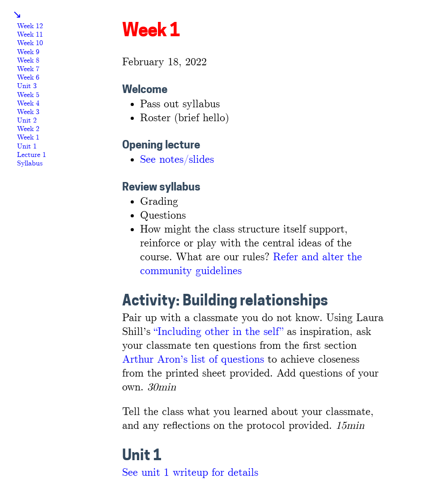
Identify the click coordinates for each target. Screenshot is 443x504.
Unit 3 (27, 86)
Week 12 (30, 26)
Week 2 (28, 129)
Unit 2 (27, 121)
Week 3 (28, 112)
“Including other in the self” (219, 332)
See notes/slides (177, 160)
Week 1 (28, 138)
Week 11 (30, 35)
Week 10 (30, 43)
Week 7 (28, 69)
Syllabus (30, 163)
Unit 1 (27, 146)
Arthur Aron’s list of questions (193, 360)
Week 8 (28, 61)
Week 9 (28, 52)
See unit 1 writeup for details (190, 473)
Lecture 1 (32, 155)
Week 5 (28, 95)
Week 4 (28, 104)
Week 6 (28, 78)
